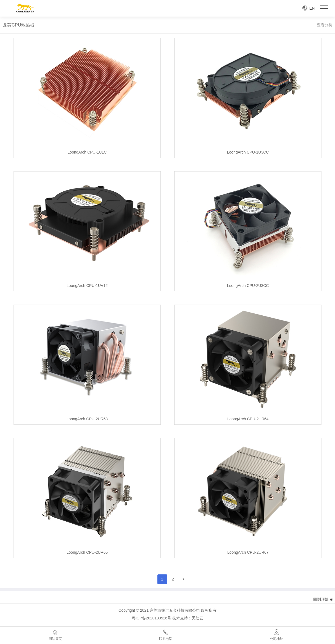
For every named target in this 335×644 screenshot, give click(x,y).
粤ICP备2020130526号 (151, 618)
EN (312, 8)
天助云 (197, 618)
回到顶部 (321, 599)
